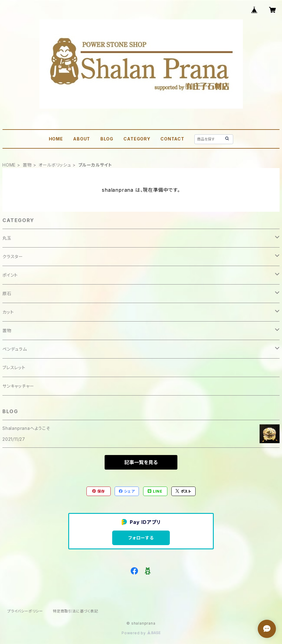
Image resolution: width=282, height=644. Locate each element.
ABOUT (82, 139)
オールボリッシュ (55, 165)
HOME (56, 139)
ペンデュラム (15, 349)
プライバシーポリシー (25, 611)
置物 (27, 165)
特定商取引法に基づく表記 (76, 611)
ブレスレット (14, 368)
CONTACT (172, 139)
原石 (7, 293)
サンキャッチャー (18, 386)
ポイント (10, 275)
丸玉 (7, 238)
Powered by (141, 633)
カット (8, 312)
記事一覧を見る (141, 462)
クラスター (13, 256)
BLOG (107, 139)
